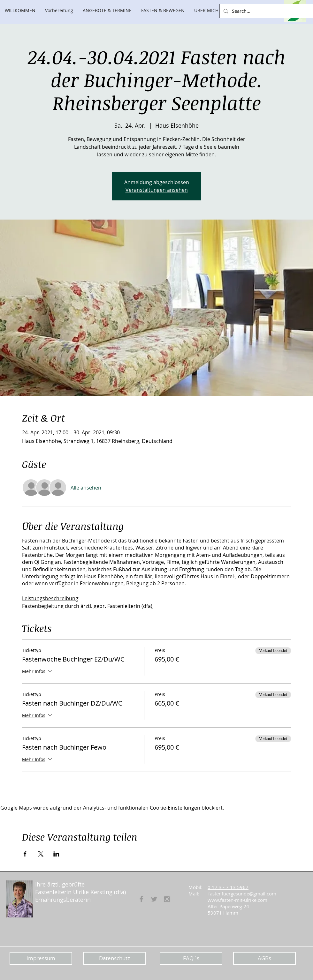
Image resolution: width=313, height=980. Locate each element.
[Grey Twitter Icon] (154, 899)
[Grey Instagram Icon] (167, 899)
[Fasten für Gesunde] (141, 899)
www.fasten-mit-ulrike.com (237, 900)
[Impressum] (41, 958)
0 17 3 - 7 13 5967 (228, 887)
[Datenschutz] (114, 958)
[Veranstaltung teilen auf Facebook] (25, 854)
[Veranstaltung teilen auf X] (41, 854)
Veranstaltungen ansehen (157, 190)
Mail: (194, 894)
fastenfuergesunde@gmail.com (242, 894)
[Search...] (266, 11)
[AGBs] (264, 958)
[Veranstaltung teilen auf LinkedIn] (56, 854)
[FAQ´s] (191, 958)
